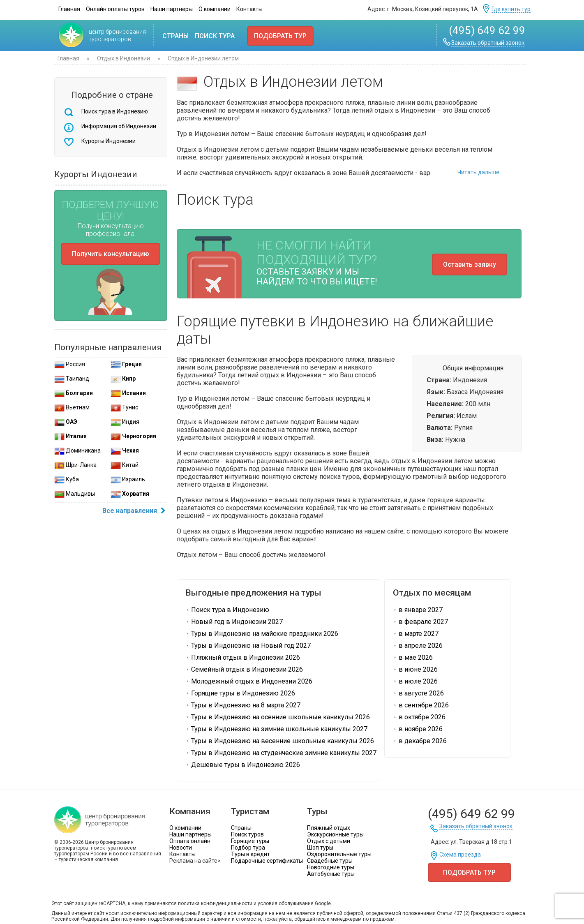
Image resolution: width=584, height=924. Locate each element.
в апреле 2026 (418, 646)
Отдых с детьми (329, 841)
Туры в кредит (250, 854)
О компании (215, 9)
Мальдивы (75, 494)
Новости (181, 848)
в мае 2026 (413, 657)
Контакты (249, 9)
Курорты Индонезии (108, 141)
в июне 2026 (415, 669)
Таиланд (72, 379)
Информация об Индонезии (119, 126)
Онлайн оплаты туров (115, 9)
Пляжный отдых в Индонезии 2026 (243, 657)
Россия (70, 364)
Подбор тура (248, 848)
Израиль (128, 479)
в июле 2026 (415, 681)
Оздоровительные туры (339, 854)
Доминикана (77, 450)
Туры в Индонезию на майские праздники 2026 (262, 634)
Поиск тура (215, 36)
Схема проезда (460, 855)
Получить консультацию (111, 254)
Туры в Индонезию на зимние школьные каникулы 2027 (276, 729)
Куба (67, 479)
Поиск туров (247, 834)
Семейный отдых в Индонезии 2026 (244, 669)
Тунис (124, 407)
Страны (175, 36)
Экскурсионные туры (335, 834)
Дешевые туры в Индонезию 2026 (243, 765)
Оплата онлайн (190, 841)
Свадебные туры (330, 861)
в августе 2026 (418, 693)
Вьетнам (72, 407)
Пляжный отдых (329, 828)
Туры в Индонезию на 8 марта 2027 (243, 705)
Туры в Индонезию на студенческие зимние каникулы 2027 (281, 753)
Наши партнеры (172, 9)
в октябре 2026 (419, 717)
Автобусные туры (331, 874)
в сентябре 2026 (421, 705)
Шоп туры (320, 848)
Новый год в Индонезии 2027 (234, 622)
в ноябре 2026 (418, 729)
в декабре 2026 (420, 741)
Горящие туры (250, 841)
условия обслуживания (286, 903)
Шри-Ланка (75, 465)
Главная (69, 9)
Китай (125, 465)
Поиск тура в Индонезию (115, 111)
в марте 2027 (416, 634)
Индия (125, 422)
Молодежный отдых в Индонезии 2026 (249, 681)
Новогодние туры (331, 867)
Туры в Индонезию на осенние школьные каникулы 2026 (278, 717)
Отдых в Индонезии (123, 58)
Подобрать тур (280, 36)
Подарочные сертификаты (267, 861)
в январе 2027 (418, 610)
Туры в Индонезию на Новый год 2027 (248, 646)
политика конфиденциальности (215, 903)
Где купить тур (511, 9)
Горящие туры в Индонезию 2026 (240, 693)
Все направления (135, 511)
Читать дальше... (480, 172)
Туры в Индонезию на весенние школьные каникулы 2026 (280, 741)
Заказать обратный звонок (488, 43)
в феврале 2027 (420, 622)
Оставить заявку (470, 264)
